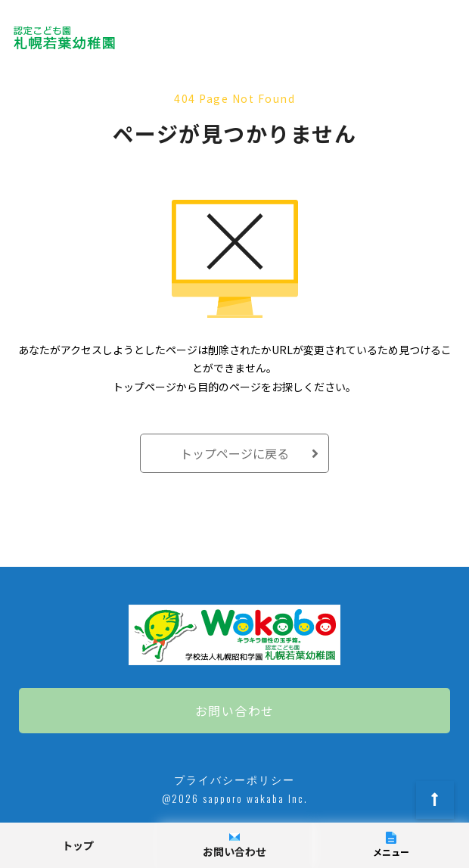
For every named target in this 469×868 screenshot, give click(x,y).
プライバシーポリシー (234, 779)
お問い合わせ (235, 711)
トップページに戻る (234, 453)
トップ (78, 845)
